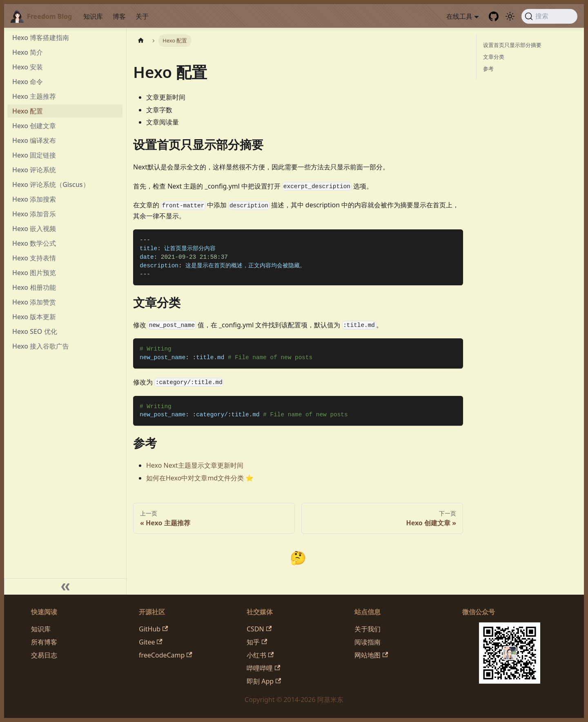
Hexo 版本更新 (34, 317)
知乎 (257, 642)
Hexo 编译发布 (34, 140)
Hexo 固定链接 (34, 155)
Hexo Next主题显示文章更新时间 (195, 465)
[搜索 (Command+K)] (549, 16)
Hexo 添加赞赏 (34, 302)
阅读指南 (367, 642)
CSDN (259, 629)
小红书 (260, 655)
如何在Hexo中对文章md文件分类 (195, 478)
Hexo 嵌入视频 (34, 229)
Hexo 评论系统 (34, 170)
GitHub (153, 629)
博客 (119, 16)
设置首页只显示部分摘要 (512, 45)
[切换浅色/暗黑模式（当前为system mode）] (510, 16)
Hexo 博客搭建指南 (41, 38)
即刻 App (264, 681)
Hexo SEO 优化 (35, 331)
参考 (488, 69)
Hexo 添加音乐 (34, 214)
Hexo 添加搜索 (34, 199)
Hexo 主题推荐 (34, 96)
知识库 (93, 16)
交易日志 (44, 655)
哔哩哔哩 (263, 668)
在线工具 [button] (459, 16)
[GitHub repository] (494, 16)
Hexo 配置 (28, 111)
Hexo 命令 (28, 82)
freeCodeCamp (166, 655)
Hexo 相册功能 (34, 287)
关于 (142, 16)
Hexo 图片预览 (34, 273)
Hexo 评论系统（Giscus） (51, 184)
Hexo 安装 (28, 67)
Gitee (151, 642)
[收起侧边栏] (65, 586)
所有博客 (44, 642)
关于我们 (367, 629)
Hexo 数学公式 (34, 243)
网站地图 (371, 655)
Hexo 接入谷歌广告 (41, 346)
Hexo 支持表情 (34, 258)
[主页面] (141, 41)
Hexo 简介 (28, 52)
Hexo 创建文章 (34, 126)
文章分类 (494, 57)
